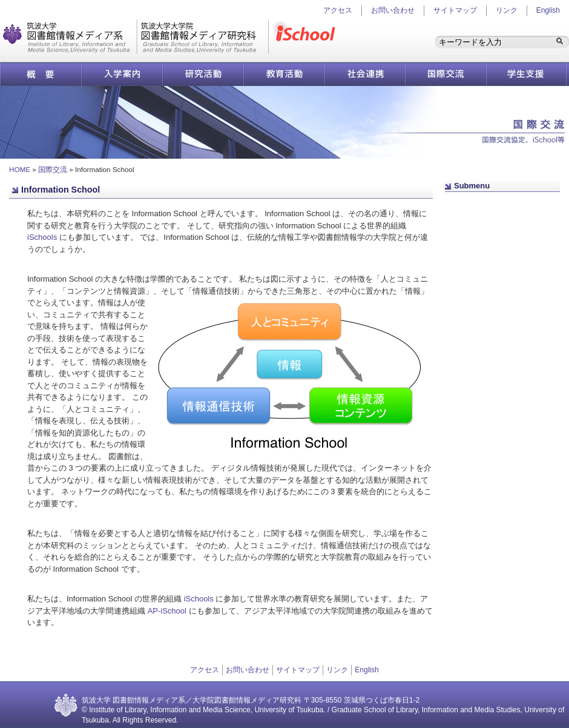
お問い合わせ (393, 10)
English (548, 10)
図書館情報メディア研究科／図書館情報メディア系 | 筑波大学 (136, 37)
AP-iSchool (167, 611)
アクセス (205, 670)
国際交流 (446, 74)
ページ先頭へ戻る (481, 202)
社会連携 (365, 74)
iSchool (307, 37)
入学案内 (122, 74)
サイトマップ (455, 10)
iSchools (42, 237)
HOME (20, 169)
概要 (41, 74)
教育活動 (284, 74)
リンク (507, 10)
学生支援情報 (527, 74)
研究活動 (203, 74)
